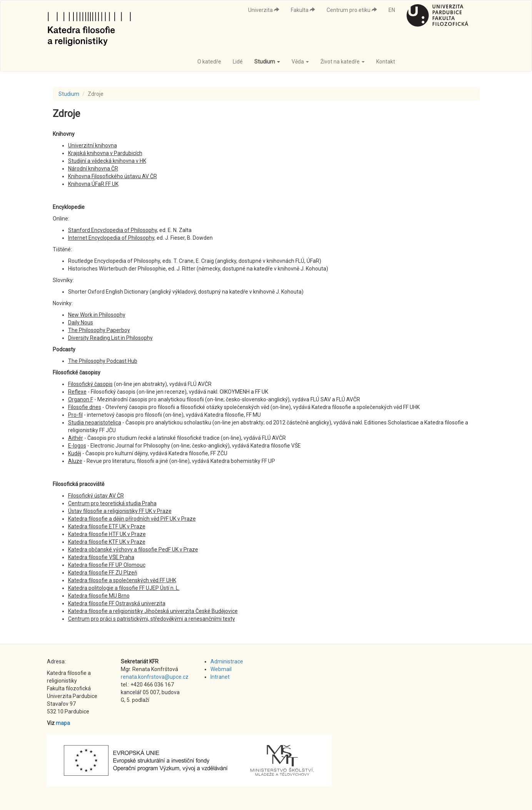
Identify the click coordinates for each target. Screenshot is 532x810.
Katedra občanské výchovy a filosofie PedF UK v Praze (133, 549)
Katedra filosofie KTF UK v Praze (107, 542)
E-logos (77, 446)
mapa (63, 723)
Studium (267, 62)
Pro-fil (75, 415)
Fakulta (303, 10)
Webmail (221, 669)
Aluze (75, 461)
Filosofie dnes (85, 407)
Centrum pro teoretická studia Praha (112, 503)
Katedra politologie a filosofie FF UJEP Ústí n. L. (124, 588)
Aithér (76, 438)
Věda (300, 62)
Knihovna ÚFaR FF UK (93, 184)
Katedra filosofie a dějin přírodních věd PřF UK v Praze (132, 519)
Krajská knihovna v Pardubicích (105, 153)
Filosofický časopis (90, 384)
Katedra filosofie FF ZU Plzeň (103, 573)
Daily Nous (81, 322)
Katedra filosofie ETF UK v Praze (107, 526)
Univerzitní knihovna (93, 145)
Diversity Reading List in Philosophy (110, 338)
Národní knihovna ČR (93, 169)
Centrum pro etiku (352, 10)
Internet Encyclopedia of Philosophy (111, 238)
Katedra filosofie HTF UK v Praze (107, 534)
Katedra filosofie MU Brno (99, 596)
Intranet (220, 677)
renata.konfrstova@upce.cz (155, 677)
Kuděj (75, 453)
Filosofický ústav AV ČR (96, 496)
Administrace (227, 661)
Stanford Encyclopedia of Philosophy (113, 230)
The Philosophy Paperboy (99, 330)
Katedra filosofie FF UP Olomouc (107, 565)
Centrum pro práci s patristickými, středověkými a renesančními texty (152, 619)
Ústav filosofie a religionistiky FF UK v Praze (120, 511)
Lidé (238, 62)
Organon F (81, 399)
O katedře (209, 62)
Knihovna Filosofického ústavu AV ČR (113, 176)
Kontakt (386, 62)
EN (392, 10)
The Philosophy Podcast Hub (103, 361)
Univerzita (264, 10)
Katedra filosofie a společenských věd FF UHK (122, 580)
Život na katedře (343, 62)
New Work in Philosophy (97, 315)
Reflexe (77, 392)
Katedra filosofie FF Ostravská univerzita (117, 603)
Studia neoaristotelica (95, 423)
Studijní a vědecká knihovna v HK (107, 161)
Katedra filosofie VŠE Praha (101, 557)
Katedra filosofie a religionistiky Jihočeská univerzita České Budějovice (153, 611)
